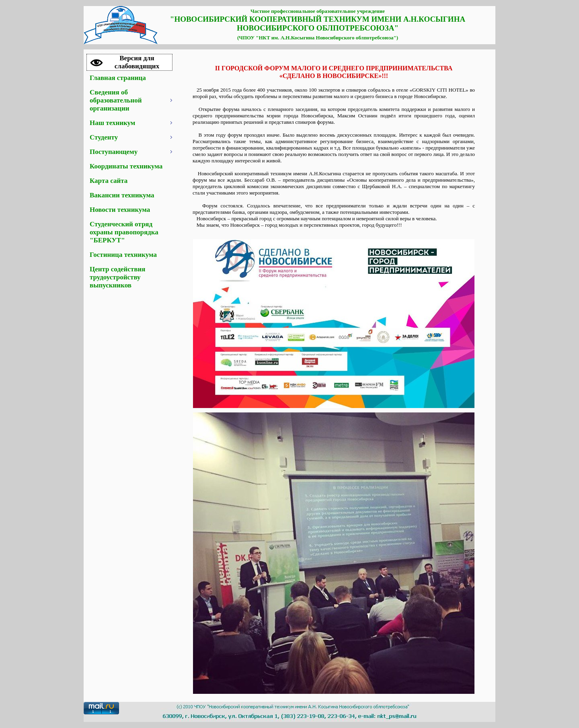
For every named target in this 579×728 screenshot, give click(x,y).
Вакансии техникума (122, 195)
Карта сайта (109, 181)
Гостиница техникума (123, 255)
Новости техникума (120, 210)
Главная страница (118, 78)
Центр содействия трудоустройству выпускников (117, 277)
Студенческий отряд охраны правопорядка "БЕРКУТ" (124, 232)
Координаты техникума (126, 166)
